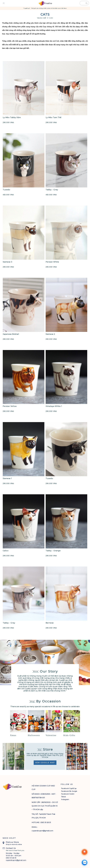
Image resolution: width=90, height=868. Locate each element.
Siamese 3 (7, 262)
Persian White (52, 262)
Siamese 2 (50, 334)
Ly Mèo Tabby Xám (12, 117)
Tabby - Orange (53, 551)
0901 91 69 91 (46, 822)
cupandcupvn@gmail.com (42, 830)
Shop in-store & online (14, 844)
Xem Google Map (45, 763)
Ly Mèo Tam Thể (53, 117)
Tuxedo (6, 190)
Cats (51, 18)
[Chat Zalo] (84, 862)
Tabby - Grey (52, 190)
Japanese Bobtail (11, 334)
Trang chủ (42, 18)
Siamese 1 (7, 478)
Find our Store (12, 842)
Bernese (50, 623)
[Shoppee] (84, 852)
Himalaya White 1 (54, 406)
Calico (6, 551)
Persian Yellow (10, 406)
